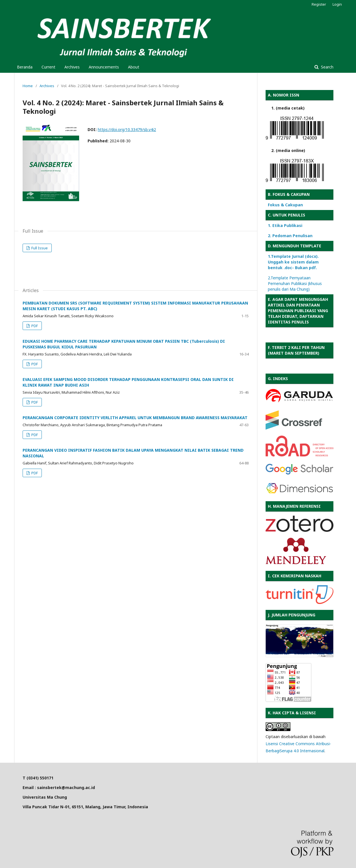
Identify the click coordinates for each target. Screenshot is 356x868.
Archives (72, 67)
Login (337, 4)
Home (28, 86)
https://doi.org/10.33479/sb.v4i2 (127, 129)
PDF (34, 326)
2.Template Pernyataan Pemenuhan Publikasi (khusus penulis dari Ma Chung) (295, 283)
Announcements (104, 67)
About (134, 67)
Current (48, 67)
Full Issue (39, 248)
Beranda (25, 67)
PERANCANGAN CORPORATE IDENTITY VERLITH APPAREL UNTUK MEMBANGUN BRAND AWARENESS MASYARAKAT (135, 418)
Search (327, 67)
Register (319, 4)
